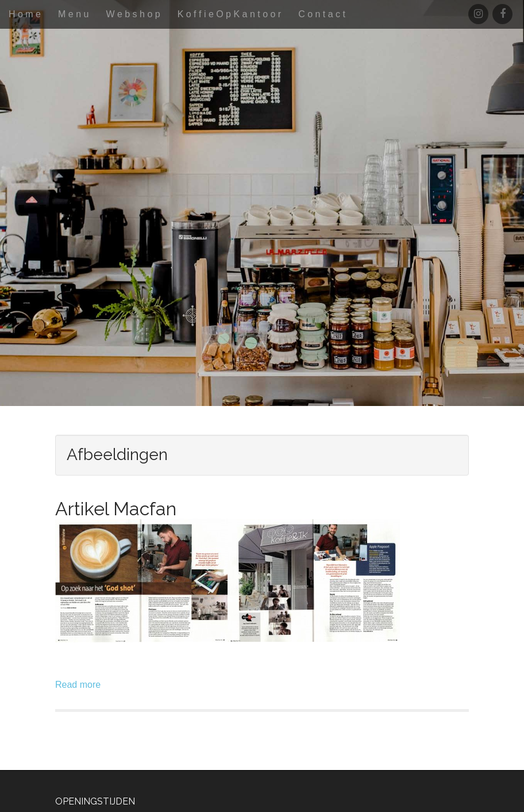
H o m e (25, 14)
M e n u (73, 14)
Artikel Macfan (116, 509)
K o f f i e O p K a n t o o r (230, 14)
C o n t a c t (322, 14)
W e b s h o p (133, 14)
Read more (78, 685)
